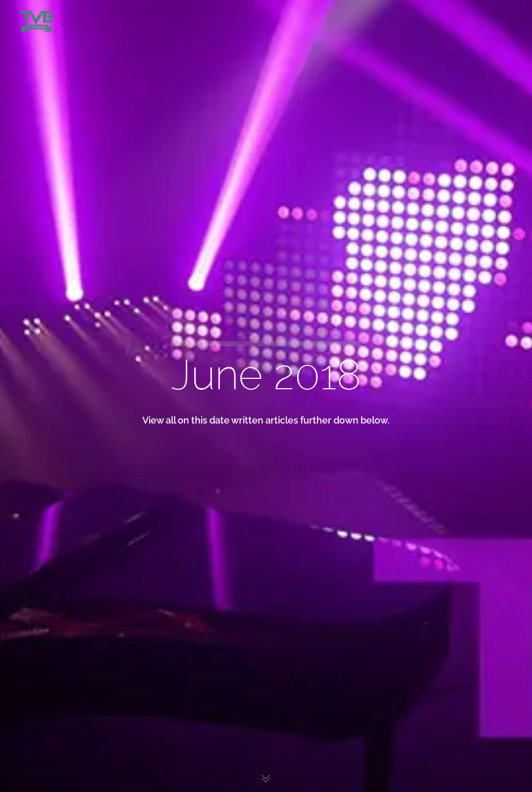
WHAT (27, 100)
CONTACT (28, 142)
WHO (27, 78)
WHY (27, 121)
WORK (27, 57)
